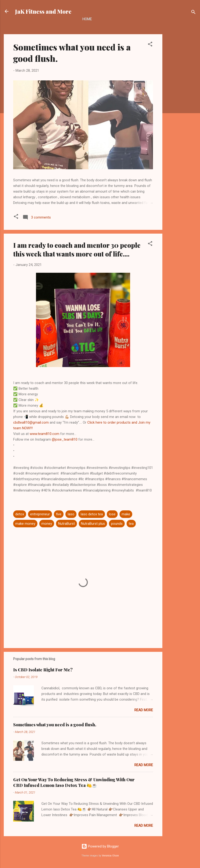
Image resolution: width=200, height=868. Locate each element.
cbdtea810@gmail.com (31, 422)
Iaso (71, 514)
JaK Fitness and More (43, 11)
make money (25, 524)
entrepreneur (40, 514)
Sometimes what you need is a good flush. (55, 725)
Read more (144, 710)
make (126, 514)
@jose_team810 (65, 439)
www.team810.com (44, 434)
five (59, 514)
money (47, 524)
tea (131, 524)
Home (87, 19)
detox (20, 514)
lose (112, 514)
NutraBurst (66, 524)
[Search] (193, 13)
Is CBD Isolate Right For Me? (43, 670)
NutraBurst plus (93, 524)
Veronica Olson (110, 856)
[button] (150, 45)
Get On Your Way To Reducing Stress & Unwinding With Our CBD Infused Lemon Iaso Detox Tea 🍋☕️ (74, 782)
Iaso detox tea (92, 514)
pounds (117, 524)
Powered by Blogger (100, 846)
